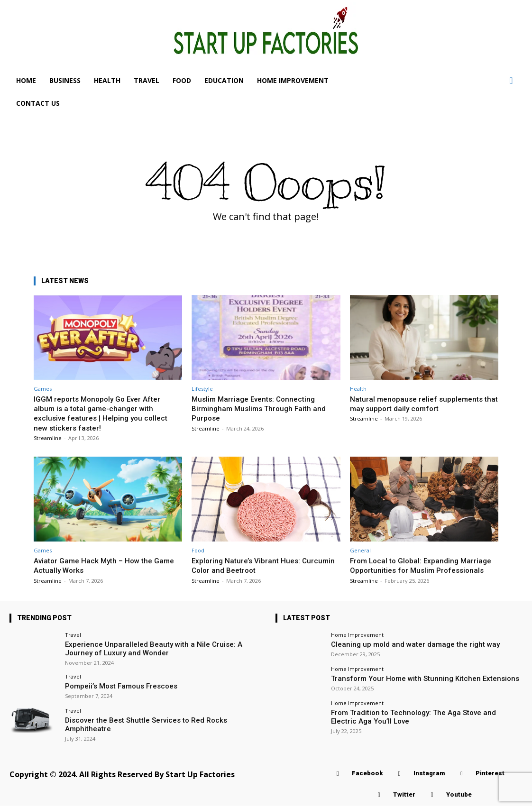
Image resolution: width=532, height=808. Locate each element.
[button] (511, 81)
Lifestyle (202, 389)
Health (358, 389)
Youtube (459, 797)
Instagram (429, 776)
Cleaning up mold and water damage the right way (401, 653)
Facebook (367, 776)
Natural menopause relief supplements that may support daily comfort (421, 404)
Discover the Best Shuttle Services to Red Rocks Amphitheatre (153, 727)
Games (43, 389)
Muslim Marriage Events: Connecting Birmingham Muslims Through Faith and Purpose (263, 409)
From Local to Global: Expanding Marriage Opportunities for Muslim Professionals (412, 570)
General (360, 550)
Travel (73, 644)
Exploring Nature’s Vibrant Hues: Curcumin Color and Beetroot (250, 565)
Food (198, 550)
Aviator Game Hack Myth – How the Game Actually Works (98, 565)
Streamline (48, 438)
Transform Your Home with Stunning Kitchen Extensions (409, 687)
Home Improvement (357, 644)
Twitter (404, 797)
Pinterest (490, 776)
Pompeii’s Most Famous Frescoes (113, 693)
